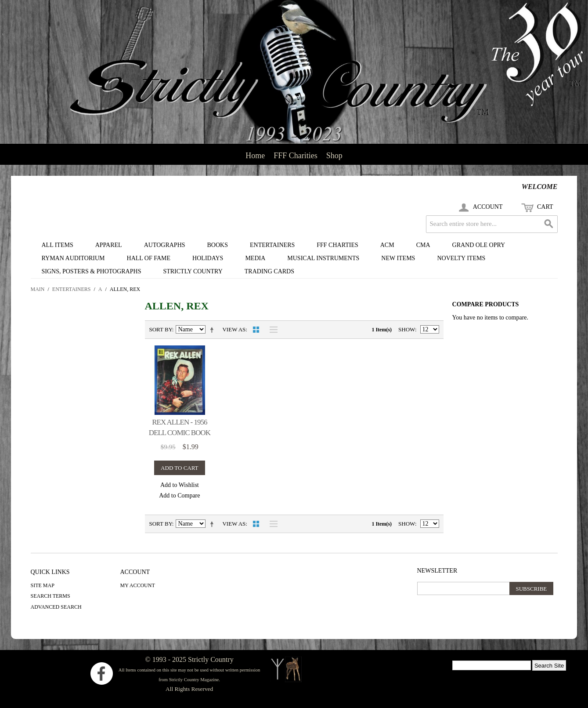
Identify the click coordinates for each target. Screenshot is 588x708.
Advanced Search (56, 607)
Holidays (208, 258)
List (271, 330)
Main (38, 289)
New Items (398, 258)
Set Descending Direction (213, 330)
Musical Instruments (323, 258)
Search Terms (51, 596)
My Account (138, 585)
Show (407, 329)
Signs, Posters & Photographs (92, 271)
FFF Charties (337, 245)
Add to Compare (179, 496)
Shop (334, 156)
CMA (423, 245)
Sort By (161, 329)
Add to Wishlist (180, 485)
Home (255, 156)
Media (255, 258)
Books (218, 245)
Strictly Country (193, 271)
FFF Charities (296, 156)
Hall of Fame (149, 258)
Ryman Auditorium (73, 258)
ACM (387, 245)
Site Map (43, 585)
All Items (58, 245)
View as (234, 329)
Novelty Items (461, 258)
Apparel (109, 245)
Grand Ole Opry (479, 245)
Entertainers (272, 245)
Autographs (165, 245)
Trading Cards (269, 271)
